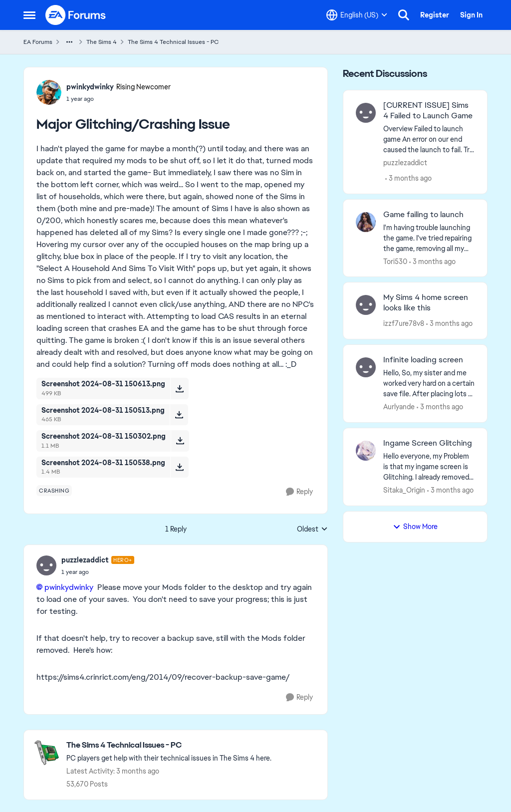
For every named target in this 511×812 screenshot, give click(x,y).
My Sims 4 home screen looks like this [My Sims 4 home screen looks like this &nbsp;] (426, 303)
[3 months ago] (408, 178)
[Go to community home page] (76, 15)
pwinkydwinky (69, 587)
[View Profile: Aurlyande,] (366, 367)
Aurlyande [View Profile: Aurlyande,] (399, 407)
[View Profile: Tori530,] (366, 222)
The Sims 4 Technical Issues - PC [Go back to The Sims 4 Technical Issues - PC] (173, 42)
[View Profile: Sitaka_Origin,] (366, 451)
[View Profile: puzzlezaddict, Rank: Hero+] (46, 565)
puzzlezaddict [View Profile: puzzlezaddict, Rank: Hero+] (85, 560)
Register (435, 15)
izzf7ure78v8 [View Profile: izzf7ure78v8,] (404, 323)
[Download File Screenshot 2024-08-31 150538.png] (179, 467)
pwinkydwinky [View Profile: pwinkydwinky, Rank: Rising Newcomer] (90, 87)
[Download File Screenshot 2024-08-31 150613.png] (179, 388)
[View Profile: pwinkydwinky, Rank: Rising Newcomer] (49, 92)
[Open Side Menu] (29, 15)
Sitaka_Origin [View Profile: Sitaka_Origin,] (404, 490)
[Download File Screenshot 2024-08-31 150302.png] (180, 441)
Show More (415, 527)
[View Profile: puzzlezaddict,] (366, 113)
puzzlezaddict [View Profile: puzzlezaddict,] (405, 163)
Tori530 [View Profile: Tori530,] (395, 261)
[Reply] (299, 492)
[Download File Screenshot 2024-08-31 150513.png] (179, 415)
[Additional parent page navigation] (69, 42)
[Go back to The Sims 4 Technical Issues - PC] (169, 745)
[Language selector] (357, 15)
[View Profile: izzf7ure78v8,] (366, 305)
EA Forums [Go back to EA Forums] (38, 42)
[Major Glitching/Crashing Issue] (98, 572)
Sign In (471, 15)
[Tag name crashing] (54, 491)
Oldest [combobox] (312, 530)
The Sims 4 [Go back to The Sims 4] (102, 42)
